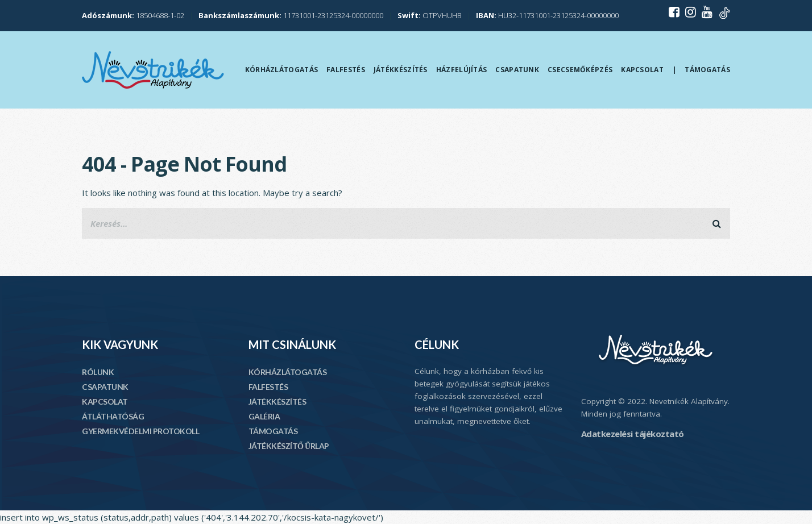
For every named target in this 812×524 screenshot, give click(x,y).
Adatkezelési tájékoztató (633, 434)
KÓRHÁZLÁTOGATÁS (288, 372)
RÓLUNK (98, 372)
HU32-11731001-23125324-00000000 (547, 15)
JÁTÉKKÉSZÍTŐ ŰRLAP (289, 446)
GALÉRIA (264, 416)
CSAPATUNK (105, 387)
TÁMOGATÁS (273, 431)
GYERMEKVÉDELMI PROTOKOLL (140, 431)
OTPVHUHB (430, 15)
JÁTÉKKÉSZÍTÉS (277, 402)
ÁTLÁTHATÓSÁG (113, 416)
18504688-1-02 (133, 15)
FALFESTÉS (268, 387)
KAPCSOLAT (105, 402)
